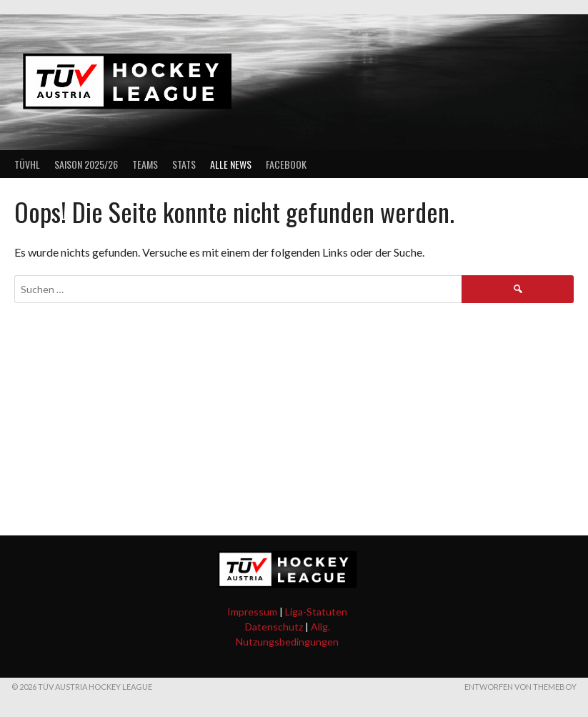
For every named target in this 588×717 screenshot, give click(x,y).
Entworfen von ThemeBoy (520, 687)
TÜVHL (27, 164)
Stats (184, 164)
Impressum (252, 612)
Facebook (286, 164)
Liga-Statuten (316, 612)
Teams (145, 164)
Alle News (231, 164)
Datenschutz (274, 627)
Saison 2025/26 (86, 164)
